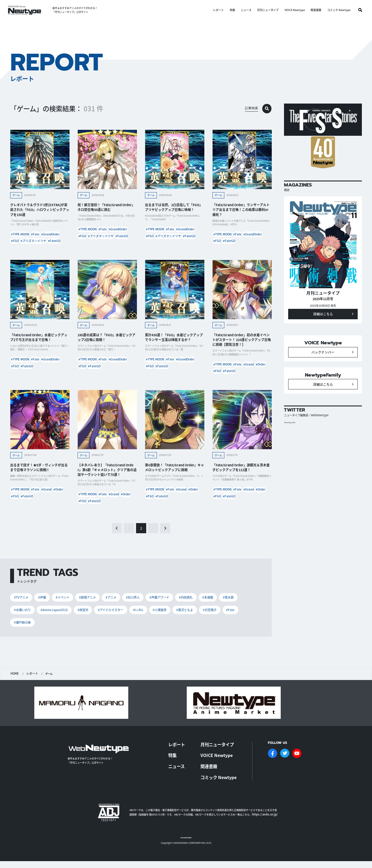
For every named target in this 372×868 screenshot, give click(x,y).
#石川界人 (141, 612)
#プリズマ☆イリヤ (23, 251)
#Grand (258, 376)
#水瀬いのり (23, 625)
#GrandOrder (21, 244)
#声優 (44, 612)
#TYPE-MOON (21, 236)
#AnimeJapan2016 (57, 625)
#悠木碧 (242, 612)
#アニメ (117, 612)
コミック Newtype (337, 10)
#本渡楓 (220, 612)
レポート (217, 10)
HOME (14, 689)
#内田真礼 (197, 612)
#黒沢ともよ (195, 625)
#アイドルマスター (116, 625)
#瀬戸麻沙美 (23, 638)
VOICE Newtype (293, 10)
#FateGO (47, 251)
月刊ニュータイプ (266, 10)
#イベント (65, 612)
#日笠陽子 (222, 625)
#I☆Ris (146, 625)
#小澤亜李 (169, 625)
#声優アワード (169, 612)
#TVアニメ (22, 612)
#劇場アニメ (92, 612)
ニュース (244, 10)
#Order (219, 383)
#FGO (40, 244)
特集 (231, 10)
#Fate (40, 236)
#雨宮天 (87, 625)
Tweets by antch (292, 442)
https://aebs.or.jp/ (262, 816)
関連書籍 (314, 10)
